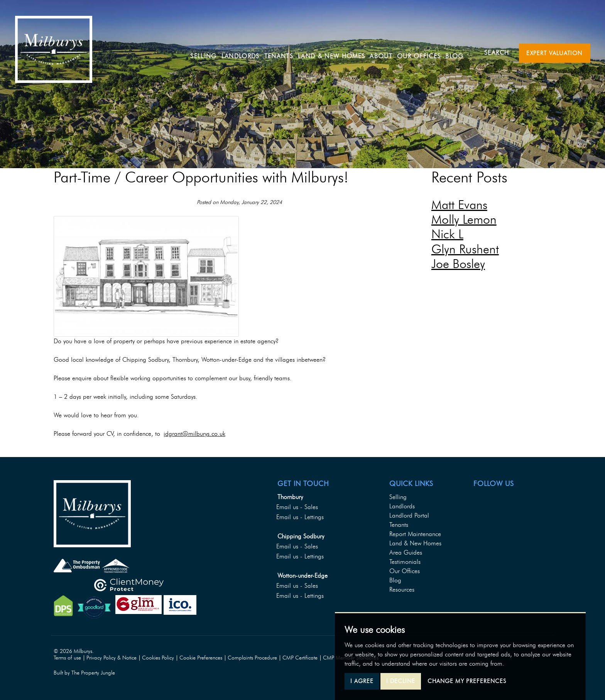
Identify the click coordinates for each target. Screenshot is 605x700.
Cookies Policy (158, 658)
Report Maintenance (415, 534)
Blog (460, 52)
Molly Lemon (464, 219)
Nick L (447, 234)
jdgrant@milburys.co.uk (194, 434)
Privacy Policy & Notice (112, 658)
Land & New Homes (336, 52)
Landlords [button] (246, 52)
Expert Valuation (554, 53)
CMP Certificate (300, 658)
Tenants (399, 525)
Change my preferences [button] (467, 681)
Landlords (402, 506)
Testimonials (405, 562)
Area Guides (406, 552)
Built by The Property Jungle (84, 673)
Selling (209, 52)
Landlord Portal (409, 515)
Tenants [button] (284, 52)
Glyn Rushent (465, 249)
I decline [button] (401, 681)
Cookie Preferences (201, 658)
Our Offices (424, 52)
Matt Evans (459, 205)
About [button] (386, 52)
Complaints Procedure (252, 658)
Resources (402, 590)
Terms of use (67, 658)
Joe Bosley (458, 264)
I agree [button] (362, 681)
